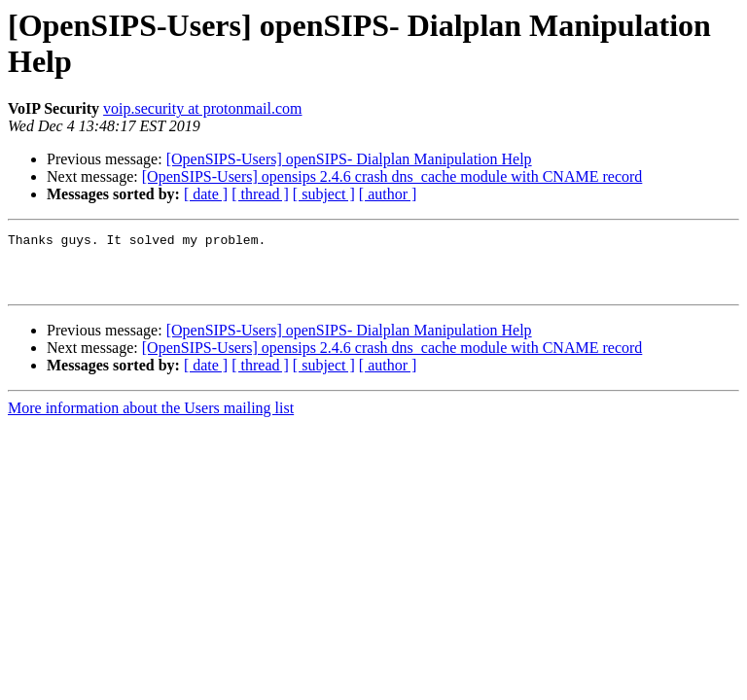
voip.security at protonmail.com (202, 108)
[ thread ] (260, 194)
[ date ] (206, 194)
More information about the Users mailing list (151, 420)
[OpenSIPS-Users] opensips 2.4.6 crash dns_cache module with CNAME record (392, 176)
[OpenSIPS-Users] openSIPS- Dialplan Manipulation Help (349, 159)
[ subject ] (324, 194)
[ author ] (388, 194)
